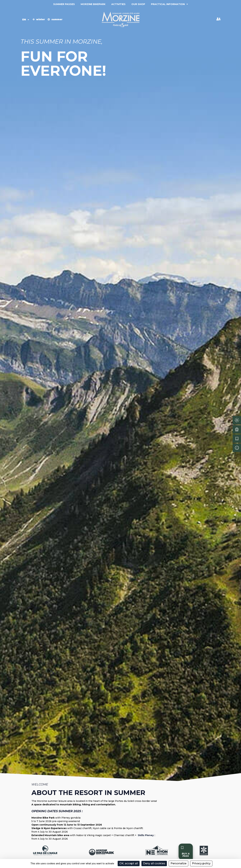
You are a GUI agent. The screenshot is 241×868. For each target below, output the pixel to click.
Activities (118, 4)
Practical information (169, 4)
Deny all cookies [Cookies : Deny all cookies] (154, 863)
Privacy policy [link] (201, 863)
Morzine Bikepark (93, 4)
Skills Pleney (145, 835)
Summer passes (64, 4)
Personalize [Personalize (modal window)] (178, 863)
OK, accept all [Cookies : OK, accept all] (129, 863)
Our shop (138, 4)
